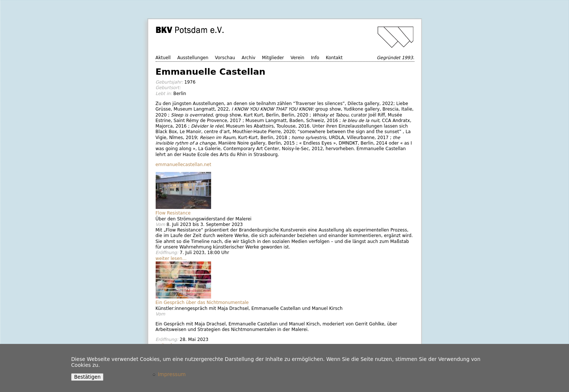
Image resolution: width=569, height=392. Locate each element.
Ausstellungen (193, 58)
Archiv (249, 58)
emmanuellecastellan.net (184, 165)
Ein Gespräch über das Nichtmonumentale (202, 303)
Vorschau (225, 58)
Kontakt (334, 58)
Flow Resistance (173, 213)
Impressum (172, 374)
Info (315, 58)
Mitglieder (273, 58)
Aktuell (163, 58)
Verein (297, 58)
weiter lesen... (171, 258)
